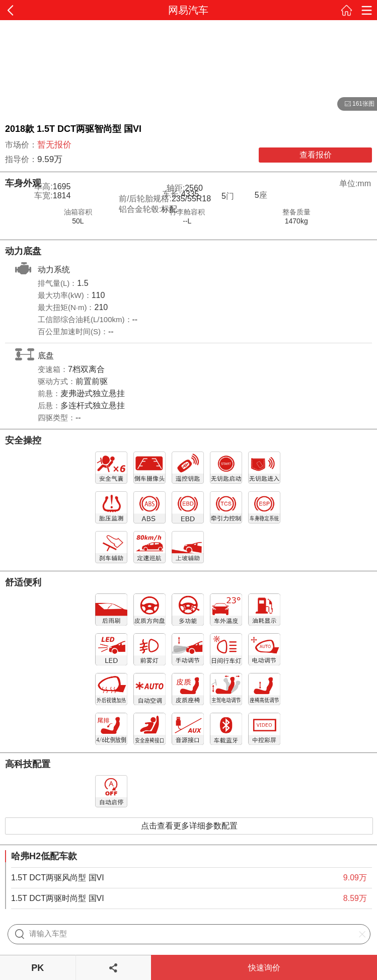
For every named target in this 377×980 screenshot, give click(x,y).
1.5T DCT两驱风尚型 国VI (58, 878)
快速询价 (264, 968)
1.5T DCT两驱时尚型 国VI (58, 898)
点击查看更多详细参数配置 (189, 826)
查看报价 (316, 155)
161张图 (356, 104)
